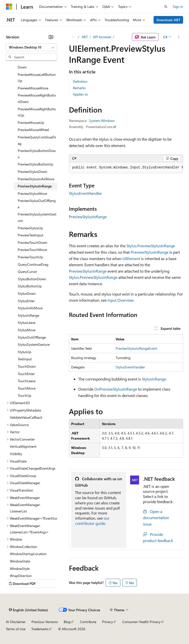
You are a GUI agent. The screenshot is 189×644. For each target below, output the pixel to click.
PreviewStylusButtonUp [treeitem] (35, 164)
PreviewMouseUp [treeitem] (31, 123)
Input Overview (121, 300)
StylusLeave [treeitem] (27, 322)
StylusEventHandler (85, 193)
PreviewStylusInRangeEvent (136, 348)
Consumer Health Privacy (141, 622)
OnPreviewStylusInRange (116, 389)
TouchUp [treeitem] (24, 395)
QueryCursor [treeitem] (27, 272)
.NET (85, 37)
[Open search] (166, 7)
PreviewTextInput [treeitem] (31, 235)
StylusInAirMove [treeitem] (30, 308)
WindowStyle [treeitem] (20, 569)
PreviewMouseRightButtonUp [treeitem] (37, 112)
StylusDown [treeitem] (27, 293)
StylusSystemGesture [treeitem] (34, 344)
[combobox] (31, 47)
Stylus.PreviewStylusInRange (151, 246)
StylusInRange (154, 379)
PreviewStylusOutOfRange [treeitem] (37, 204)
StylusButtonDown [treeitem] (32, 279)
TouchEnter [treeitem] (26, 374)
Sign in (178, 7)
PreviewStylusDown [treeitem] (32, 172)
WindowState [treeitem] (20, 561)
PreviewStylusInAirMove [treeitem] (36, 179)
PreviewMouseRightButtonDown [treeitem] (37, 98)
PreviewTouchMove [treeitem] (32, 250)
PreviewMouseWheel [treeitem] (33, 130)
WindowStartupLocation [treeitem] (28, 554)
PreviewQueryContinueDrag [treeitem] (37, 140)
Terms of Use (16, 629)
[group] (126, 168)
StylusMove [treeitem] (27, 330)
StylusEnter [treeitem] (26, 301)
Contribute (88, 622)
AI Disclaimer (16, 622)
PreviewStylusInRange (88, 217)
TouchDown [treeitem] (27, 366)
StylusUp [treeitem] (24, 352)
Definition (80, 81)
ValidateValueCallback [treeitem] (26, 417)
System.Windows (102, 121)
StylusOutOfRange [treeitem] (32, 337)
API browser (102, 37)
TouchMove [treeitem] (27, 388)
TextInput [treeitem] (25, 359)
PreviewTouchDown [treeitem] (32, 242)
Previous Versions (45, 622)
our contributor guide (92, 521)
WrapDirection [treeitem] (21, 576)
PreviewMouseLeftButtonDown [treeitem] (37, 64)
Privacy (108, 622)
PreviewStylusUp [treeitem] (30, 228)
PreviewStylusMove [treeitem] (32, 193)
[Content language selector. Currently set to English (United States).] (28, 610)
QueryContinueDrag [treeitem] (33, 264)
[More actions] (179, 37)
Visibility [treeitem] (16, 454)
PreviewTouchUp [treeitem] (30, 257)
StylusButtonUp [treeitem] (30, 286)
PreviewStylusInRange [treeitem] (35, 186)
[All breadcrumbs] (73, 37)
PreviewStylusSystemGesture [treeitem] (37, 217)
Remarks (79, 88)
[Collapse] (51, 37)
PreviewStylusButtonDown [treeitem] (37, 154)
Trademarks (40, 629)
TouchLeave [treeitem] (27, 381)
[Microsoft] (9, 7)
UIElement (131, 258)
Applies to (80, 94)
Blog (67, 622)
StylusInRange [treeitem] (28, 315)
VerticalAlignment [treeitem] (23, 446)
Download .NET (168, 20)
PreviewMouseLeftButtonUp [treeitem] (37, 78)
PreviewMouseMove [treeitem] (33, 88)
